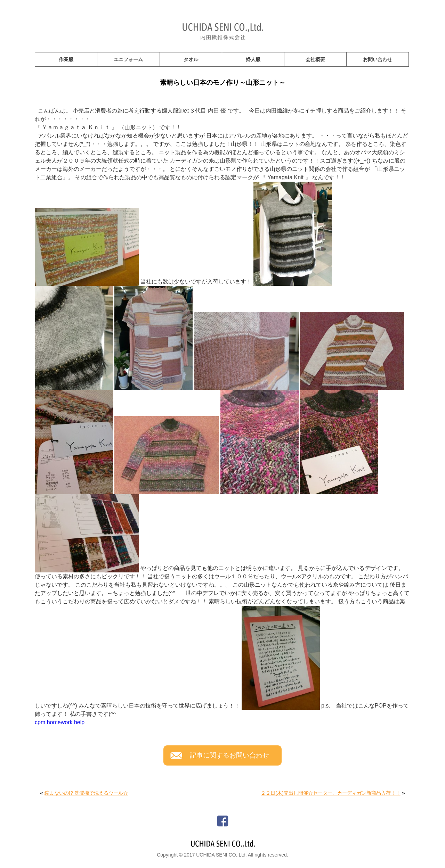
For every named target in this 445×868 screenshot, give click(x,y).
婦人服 (253, 59)
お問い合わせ (378, 59)
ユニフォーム (128, 59)
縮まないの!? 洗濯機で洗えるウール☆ (86, 793)
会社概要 (315, 59)
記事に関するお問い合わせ (229, 755)
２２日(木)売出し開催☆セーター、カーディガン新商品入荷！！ (330, 793)
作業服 (66, 59)
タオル (191, 59)
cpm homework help (60, 722)
